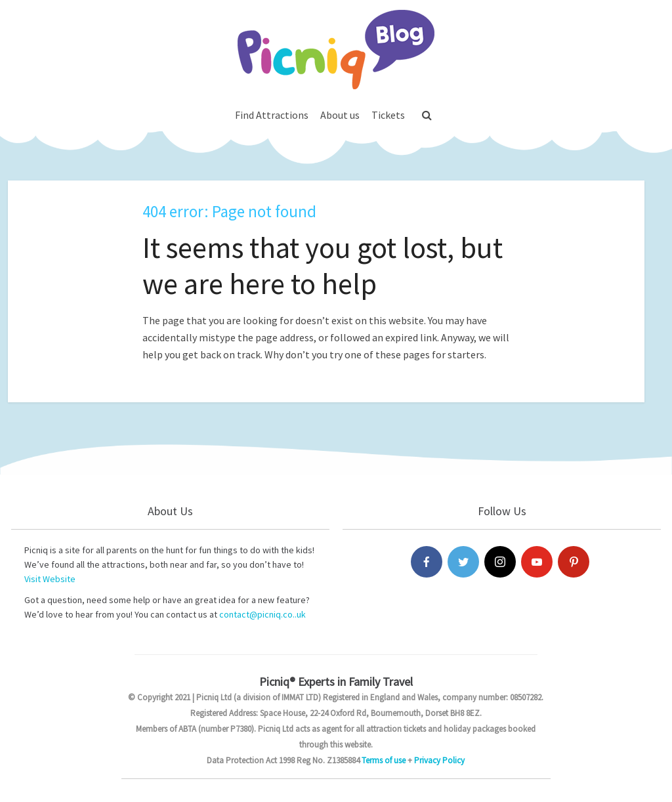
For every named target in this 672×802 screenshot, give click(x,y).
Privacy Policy (439, 760)
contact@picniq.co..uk (262, 614)
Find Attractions (272, 115)
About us (340, 115)
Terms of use (384, 760)
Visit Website (50, 579)
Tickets (388, 115)
